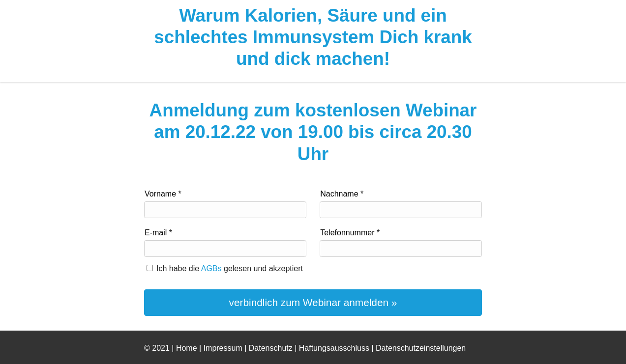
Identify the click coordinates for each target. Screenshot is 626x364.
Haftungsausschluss (334, 348)
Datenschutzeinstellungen (421, 348)
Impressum (223, 348)
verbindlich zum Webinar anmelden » (313, 302)
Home (187, 348)
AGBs (211, 268)
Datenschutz (271, 348)
